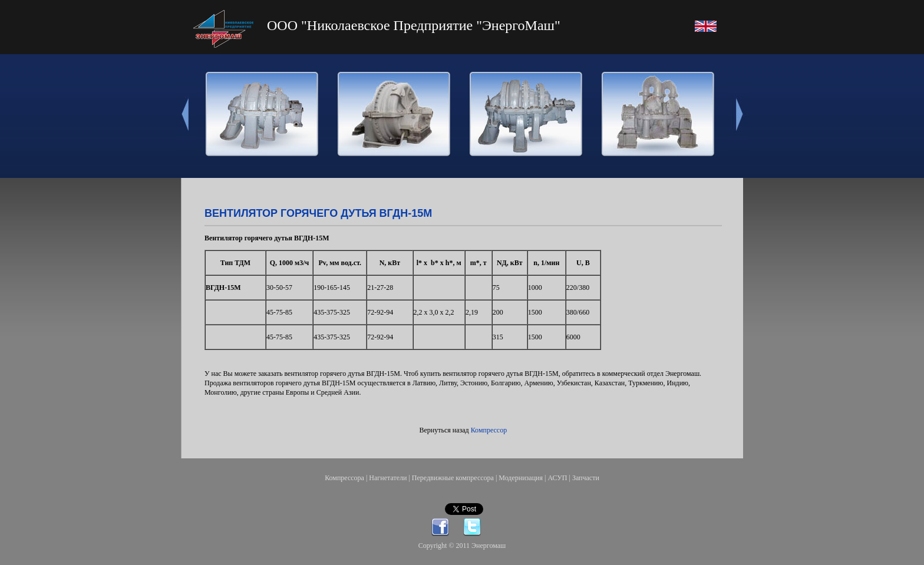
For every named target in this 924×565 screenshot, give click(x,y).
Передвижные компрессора (453, 478)
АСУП (557, 478)
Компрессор (489, 430)
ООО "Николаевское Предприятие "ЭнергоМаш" (414, 25)
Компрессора (344, 478)
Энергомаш (489, 546)
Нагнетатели (388, 478)
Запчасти (586, 478)
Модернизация (521, 478)
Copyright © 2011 (445, 546)
